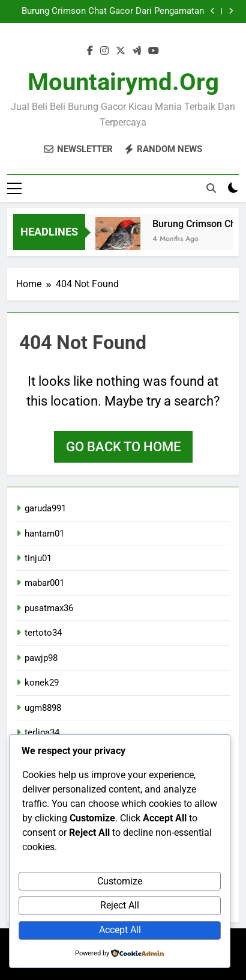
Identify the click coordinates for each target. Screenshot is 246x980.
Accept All (120, 930)
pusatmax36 (49, 608)
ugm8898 (43, 708)
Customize (120, 881)
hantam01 (44, 534)
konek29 (42, 683)
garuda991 (45, 508)
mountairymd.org (123, 82)
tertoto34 (43, 633)
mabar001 (44, 583)
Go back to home (123, 447)
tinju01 (38, 558)
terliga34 (42, 732)
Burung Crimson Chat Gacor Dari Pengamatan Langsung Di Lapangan (113, 11)
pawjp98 (41, 658)
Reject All (120, 905)
